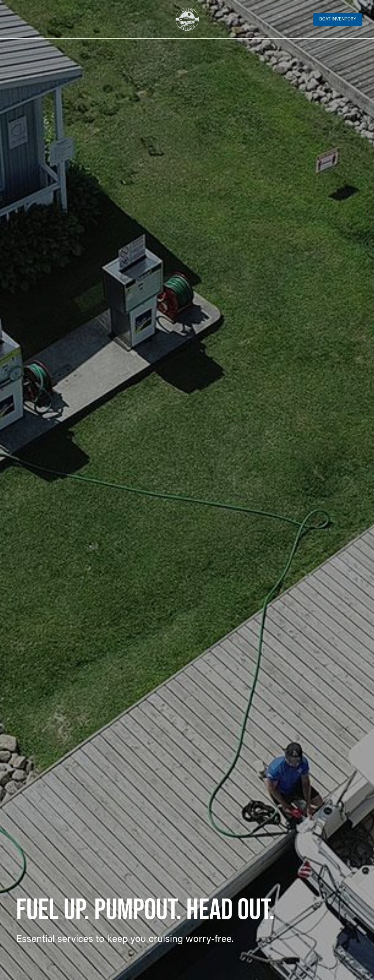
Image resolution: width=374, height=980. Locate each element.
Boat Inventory (338, 19)
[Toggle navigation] (16, 19)
